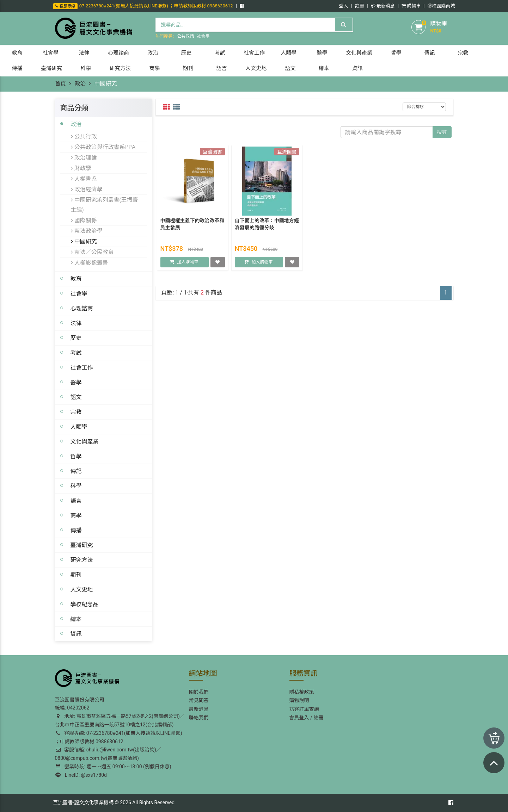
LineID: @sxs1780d (81, 775)
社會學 (203, 36)
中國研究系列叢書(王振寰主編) (105, 205)
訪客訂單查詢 (304, 709)
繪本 (76, 619)
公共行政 (84, 136)
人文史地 (82, 589)
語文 (76, 397)
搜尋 (442, 132)
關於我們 (199, 692)
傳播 (76, 530)
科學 (76, 486)
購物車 (411, 6)
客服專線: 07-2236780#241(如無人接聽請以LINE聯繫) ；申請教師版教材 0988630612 (119, 737)
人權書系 (84, 179)
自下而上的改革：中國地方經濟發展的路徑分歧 (267, 225)
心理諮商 (82, 308)
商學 (76, 515)
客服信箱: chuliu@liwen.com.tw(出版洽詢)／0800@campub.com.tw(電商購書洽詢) (108, 754)
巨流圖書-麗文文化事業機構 (84, 802)
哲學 (76, 456)
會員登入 (299, 718)
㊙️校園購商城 (441, 6)
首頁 (61, 84)
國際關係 (84, 220)
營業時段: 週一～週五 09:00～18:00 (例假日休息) (114, 767)
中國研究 (84, 241)
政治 (80, 84)
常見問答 (199, 700)
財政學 (81, 168)
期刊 (76, 575)
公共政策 (185, 36)
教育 (76, 279)
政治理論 (84, 157)
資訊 (76, 634)
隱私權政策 (302, 692)
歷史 (76, 338)
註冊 (359, 6)
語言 (76, 501)
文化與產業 (85, 441)
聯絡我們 (199, 718)
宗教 (76, 412)
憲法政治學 (87, 231)
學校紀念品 (85, 604)
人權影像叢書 (90, 262)
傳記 (76, 471)
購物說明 (299, 700)
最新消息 (383, 6)
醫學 (76, 382)
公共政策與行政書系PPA (103, 147)
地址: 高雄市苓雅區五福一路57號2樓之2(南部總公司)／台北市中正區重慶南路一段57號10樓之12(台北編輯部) (120, 720)
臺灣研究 (82, 545)
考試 (76, 353)
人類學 (79, 427)
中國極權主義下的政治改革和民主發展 (192, 225)
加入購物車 (188, 264)
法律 (76, 323)
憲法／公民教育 (92, 252)
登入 (343, 6)
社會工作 (82, 367)
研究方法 (82, 560)
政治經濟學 (87, 189)
